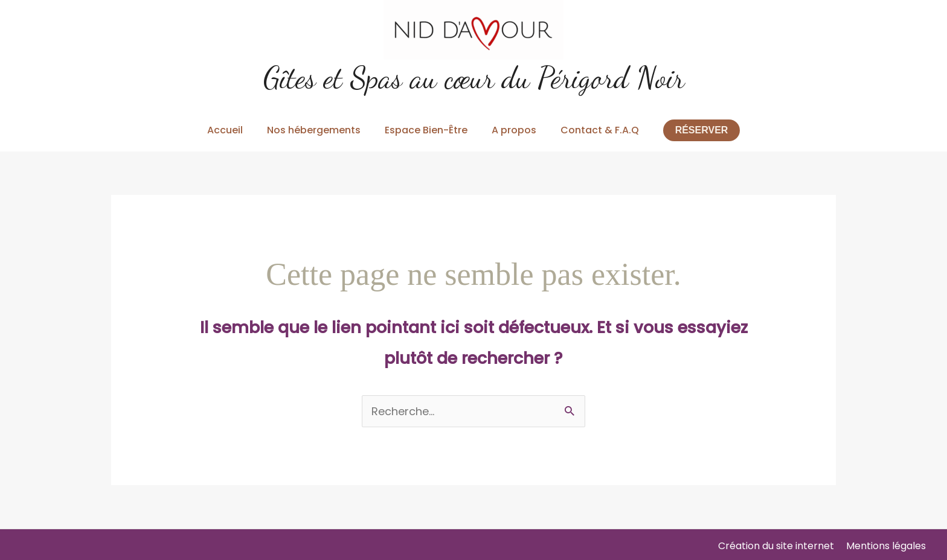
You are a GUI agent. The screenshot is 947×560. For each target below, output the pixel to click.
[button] (702, 130)
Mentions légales (886, 546)
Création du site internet (776, 546)
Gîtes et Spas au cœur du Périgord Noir (474, 78)
